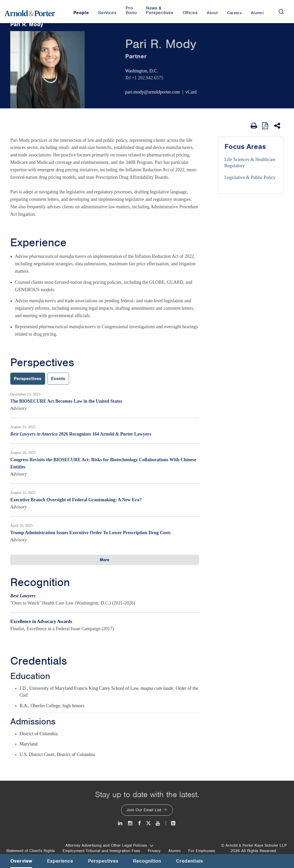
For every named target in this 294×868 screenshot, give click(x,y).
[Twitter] (148, 823)
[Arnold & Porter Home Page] (30, 12)
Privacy (154, 851)
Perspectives (42, 363)
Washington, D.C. (142, 71)
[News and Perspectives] (171, 823)
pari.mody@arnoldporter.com (153, 92)
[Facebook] (139, 823)
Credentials (39, 661)
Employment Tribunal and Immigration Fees (101, 851)
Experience (38, 243)
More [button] (105, 560)
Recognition (40, 582)
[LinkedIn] (120, 823)
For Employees (202, 851)
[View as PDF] (266, 126)
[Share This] (278, 126)
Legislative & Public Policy (250, 177)
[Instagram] (130, 823)
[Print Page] (254, 126)
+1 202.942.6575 (148, 78)
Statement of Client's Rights (31, 851)
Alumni (174, 851)
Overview (21, 861)
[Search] (281, 12)
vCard (191, 92)
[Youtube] (158, 823)
